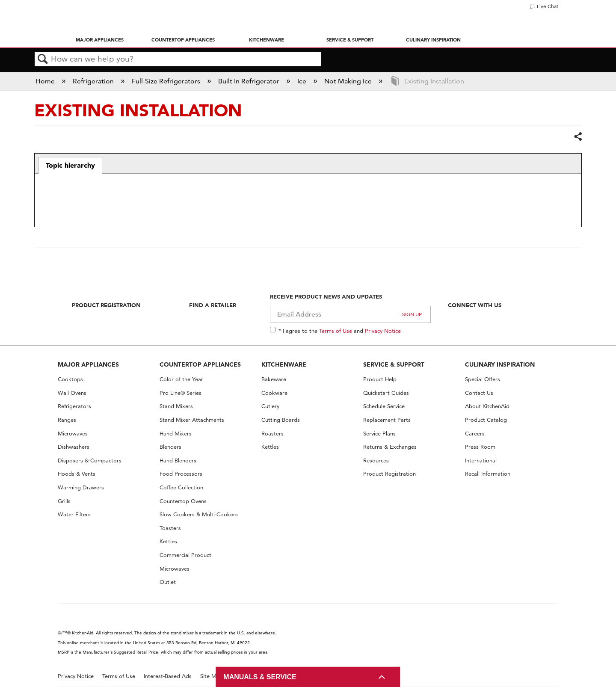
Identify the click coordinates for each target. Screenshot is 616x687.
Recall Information (488, 474)
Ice (303, 81)
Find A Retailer (213, 305)
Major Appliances (100, 40)
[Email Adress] (351, 314)
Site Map (212, 676)
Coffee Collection (181, 487)
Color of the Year (181, 379)
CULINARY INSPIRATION (500, 364)
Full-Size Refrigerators (167, 81)
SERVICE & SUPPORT (394, 364)
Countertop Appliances (183, 40)
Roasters (272, 434)
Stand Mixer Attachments (192, 420)
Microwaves (73, 434)
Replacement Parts (387, 420)
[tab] (70, 166)
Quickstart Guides (386, 393)
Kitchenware (267, 40)
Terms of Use (336, 331)
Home (46, 81)
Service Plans (379, 434)
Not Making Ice (349, 81)
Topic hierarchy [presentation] (70, 165)
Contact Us (479, 393)
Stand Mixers (176, 406)
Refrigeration (94, 81)
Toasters (170, 528)
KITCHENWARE (284, 364)
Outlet (168, 582)
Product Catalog (486, 420)
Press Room (480, 447)
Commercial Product (185, 555)
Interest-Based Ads (168, 676)
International (481, 460)
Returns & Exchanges (390, 447)
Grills (64, 501)
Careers (475, 434)
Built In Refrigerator (250, 81)
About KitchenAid (487, 406)
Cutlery (270, 406)
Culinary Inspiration (433, 40)
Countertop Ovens (183, 501)
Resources (376, 460)
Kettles (168, 541)
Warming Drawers (81, 487)
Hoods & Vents (77, 474)
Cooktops (70, 379)
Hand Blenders (178, 460)
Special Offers (483, 379)
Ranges (67, 420)
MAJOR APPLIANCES (88, 364)
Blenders (170, 447)
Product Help (380, 379)
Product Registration (106, 305)
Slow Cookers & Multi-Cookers (199, 514)
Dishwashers (74, 447)
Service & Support (350, 40)
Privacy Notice (383, 331)
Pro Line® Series (181, 393)
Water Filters (74, 514)
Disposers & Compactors (90, 460)
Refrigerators (74, 406)
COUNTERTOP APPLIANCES (200, 364)
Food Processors (181, 474)
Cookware (274, 393)
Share (577, 137)
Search (43, 59)
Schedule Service (384, 406)
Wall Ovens (72, 393)
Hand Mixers (176, 434)
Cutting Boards (281, 420)
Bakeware (274, 379)
